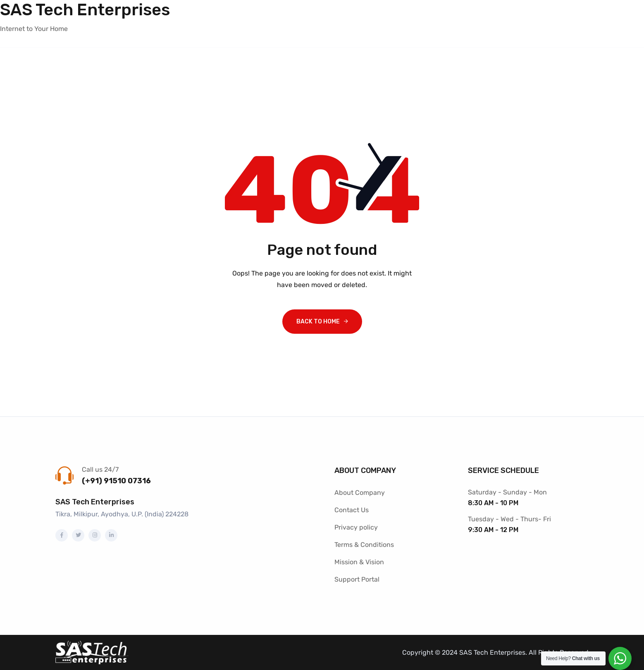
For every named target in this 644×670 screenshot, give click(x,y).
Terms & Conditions (364, 545)
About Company (360, 493)
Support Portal (357, 579)
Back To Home (318, 322)
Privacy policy (356, 527)
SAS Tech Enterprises (85, 10)
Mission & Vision (359, 562)
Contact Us (352, 510)
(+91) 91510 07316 (116, 481)
